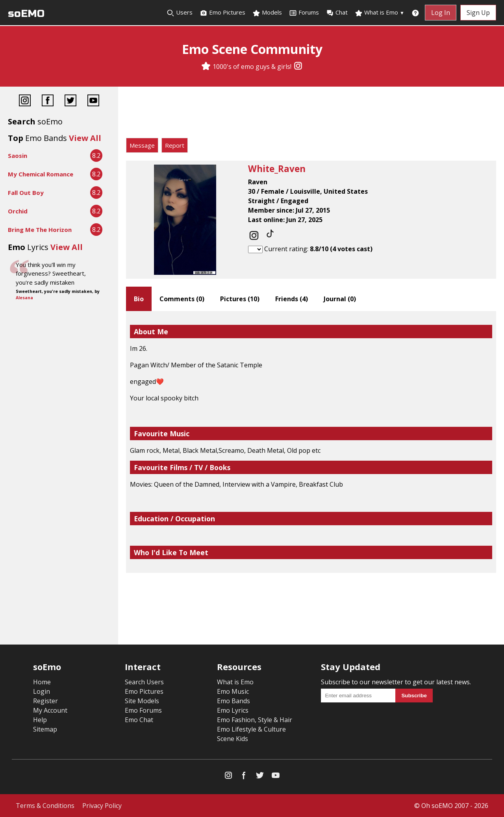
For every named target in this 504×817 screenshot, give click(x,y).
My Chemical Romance (41, 174)
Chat (337, 13)
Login (42, 691)
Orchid (18, 211)
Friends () (292, 299)
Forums (304, 13)
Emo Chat (139, 720)
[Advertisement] (311, 114)
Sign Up (478, 13)
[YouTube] (93, 101)
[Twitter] (70, 101)
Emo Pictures (222, 13)
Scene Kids (233, 739)
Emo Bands (233, 701)
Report (175, 145)
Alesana (24, 298)
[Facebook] (48, 101)
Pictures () (240, 299)
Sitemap (45, 729)
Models (267, 13)
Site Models (142, 701)
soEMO (26, 14)
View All (85, 138)
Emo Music (233, 691)
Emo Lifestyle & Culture (251, 729)
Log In (441, 13)
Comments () (182, 299)
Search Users (144, 682)
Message (142, 145)
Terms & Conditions (45, 806)
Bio (139, 299)
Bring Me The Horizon (40, 230)
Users (180, 13)
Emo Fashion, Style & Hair (255, 720)
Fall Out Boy (26, 193)
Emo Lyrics (233, 710)
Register (45, 701)
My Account (50, 710)
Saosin (18, 156)
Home (42, 682)
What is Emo (380, 13)
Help (40, 720)
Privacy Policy (102, 806)
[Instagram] (298, 67)
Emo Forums (143, 710)
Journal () (340, 299)
